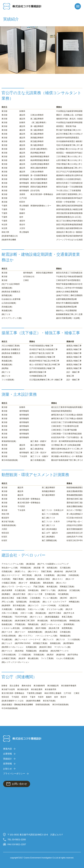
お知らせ (8, 769)
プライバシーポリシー (14, 774)
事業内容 (8, 749)
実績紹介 (8, 759)
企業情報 (8, 754)
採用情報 (8, 764)
